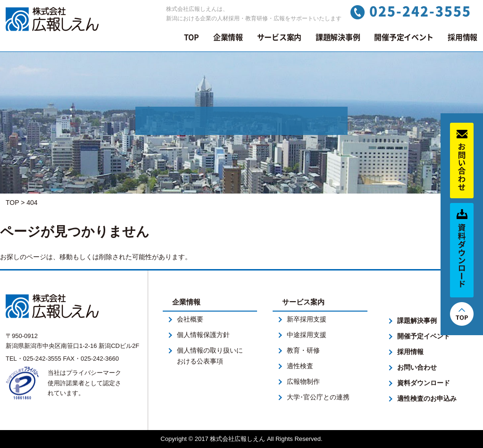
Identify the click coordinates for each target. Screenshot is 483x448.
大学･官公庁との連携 (318, 397)
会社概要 (190, 319)
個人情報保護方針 (203, 335)
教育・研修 (303, 350)
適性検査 (300, 366)
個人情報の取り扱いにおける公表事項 (210, 356)
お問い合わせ (417, 367)
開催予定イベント (404, 37)
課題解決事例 (338, 37)
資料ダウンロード (424, 383)
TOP (192, 37)
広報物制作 (303, 381)
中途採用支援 (307, 335)
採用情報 (462, 37)
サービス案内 (279, 37)
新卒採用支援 (307, 319)
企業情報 (228, 37)
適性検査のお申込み (427, 398)
